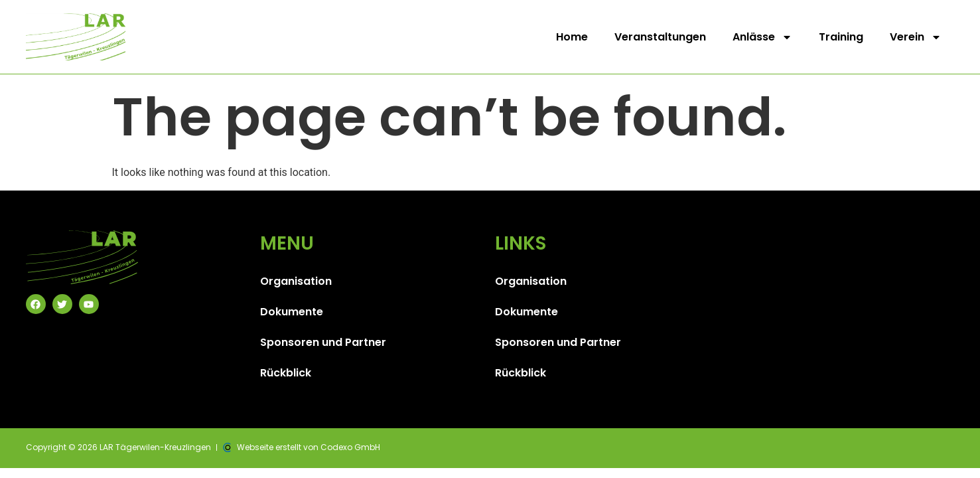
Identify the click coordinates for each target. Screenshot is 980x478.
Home (572, 37)
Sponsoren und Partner (323, 342)
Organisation (296, 281)
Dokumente (292, 312)
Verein (916, 37)
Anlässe (762, 37)
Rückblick (286, 373)
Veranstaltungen (660, 37)
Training (841, 37)
